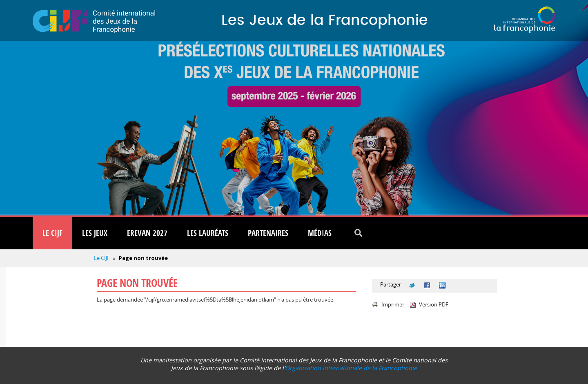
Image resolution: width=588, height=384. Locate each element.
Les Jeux (95, 233)
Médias (320, 233)
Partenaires (268, 233)
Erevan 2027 (147, 233)
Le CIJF (52, 233)
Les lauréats (208, 233)
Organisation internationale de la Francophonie (351, 368)
